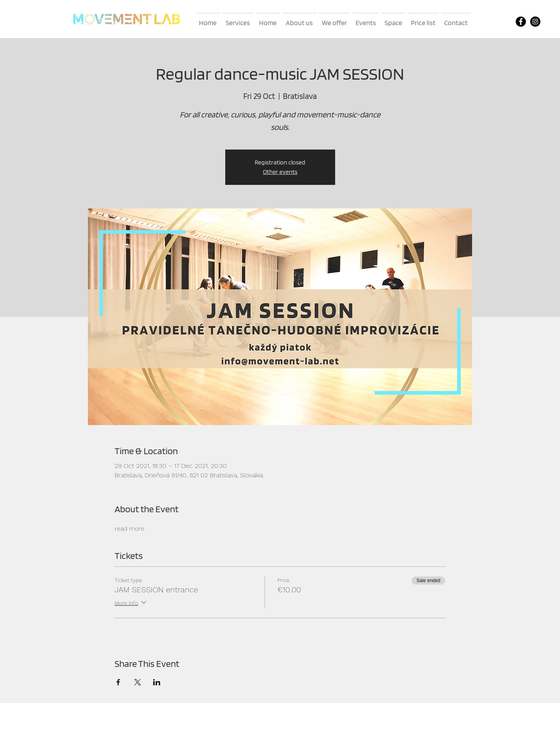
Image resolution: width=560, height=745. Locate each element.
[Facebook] (521, 22)
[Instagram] (535, 22)
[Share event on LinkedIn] (157, 682)
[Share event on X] (138, 682)
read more (130, 529)
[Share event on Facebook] (118, 682)
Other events (280, 172)
